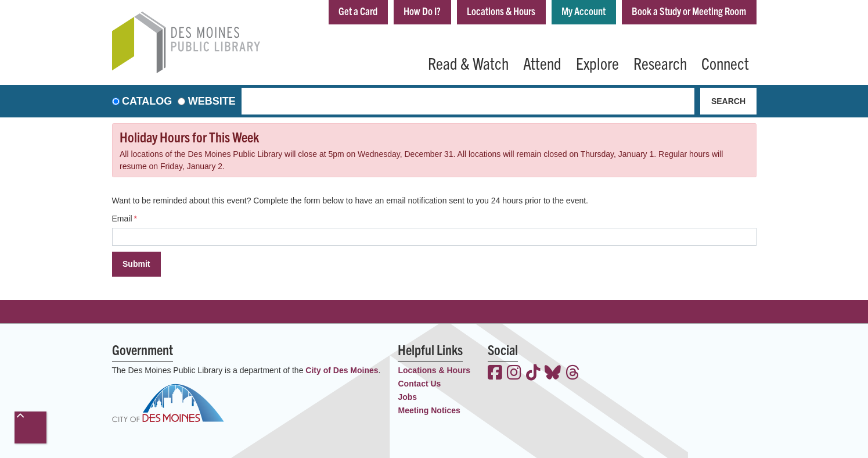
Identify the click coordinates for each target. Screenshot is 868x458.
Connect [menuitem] (725, 63)
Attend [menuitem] (542, 63)
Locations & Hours (501, 11)
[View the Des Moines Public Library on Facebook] (495, 374)
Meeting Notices (429, 410)
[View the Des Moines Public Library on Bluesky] (553, 374)
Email (122, 219)
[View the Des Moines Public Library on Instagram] (514, 374)
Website (212, 101)
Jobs (407, 397)
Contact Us (419, 384)
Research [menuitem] (660, 63)
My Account (584, 11)
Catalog (147, 101)
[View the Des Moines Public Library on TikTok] (533, 374)
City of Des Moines (342, 370)
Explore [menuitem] (597, 63)
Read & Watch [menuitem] (468, 63)
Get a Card (358, 11)
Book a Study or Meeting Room (689, 11)
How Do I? (422, 11)
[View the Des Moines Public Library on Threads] (573, 374)
